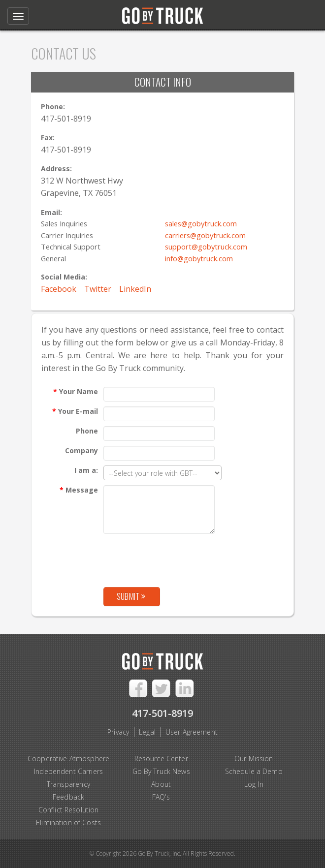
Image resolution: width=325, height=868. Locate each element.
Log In (254, 784)
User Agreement (192, 732)
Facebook (59, 289)
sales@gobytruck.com (201, 223)
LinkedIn (135, 289)
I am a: (86, 470)
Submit (131, 596)
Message (79, 490)
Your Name (76, 391)
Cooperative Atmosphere (68, 759)
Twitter (98, 289)
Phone (87, 431)
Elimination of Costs (68, 822)
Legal (147, 732)
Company (81, 450)
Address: (56, 169)
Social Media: (64, 277)
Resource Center (161, 759)
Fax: (48, 138)
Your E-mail (75, 411)
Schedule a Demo (254, 771)
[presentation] (178, 558)
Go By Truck (162, 14)
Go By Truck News (161, 771)
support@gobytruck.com (206, 247)
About (161, 784)
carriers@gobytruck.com (205, 235)
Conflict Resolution (69, 810)
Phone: (53, 107)
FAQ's (161, 797)
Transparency (68, 784)
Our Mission (254, 759)
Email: (51, 212)
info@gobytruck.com (199, 258)
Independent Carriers (68, 771)
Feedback (68, 797)
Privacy (118, 732)
